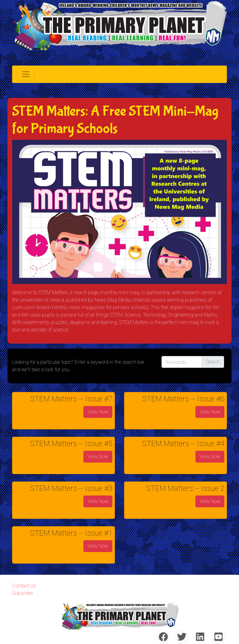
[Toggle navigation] (26, 74)
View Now (98, 412)
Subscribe (23, 593)
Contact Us (24, 586)
